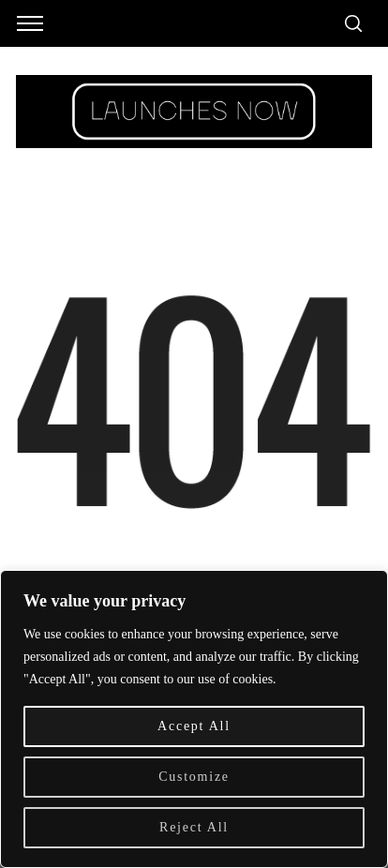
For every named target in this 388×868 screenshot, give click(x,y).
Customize (194, 777)
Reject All (194, 827)
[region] (194, 719)
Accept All (194, 726)
